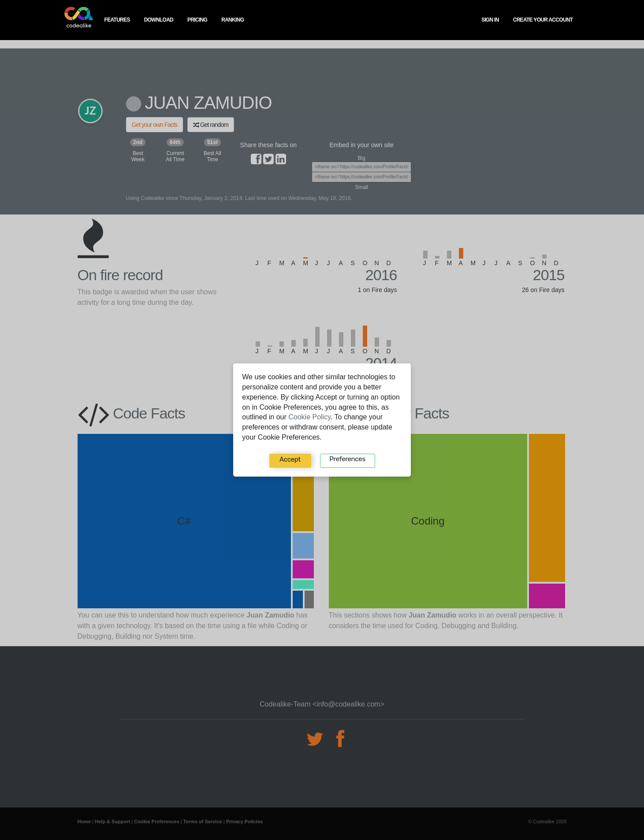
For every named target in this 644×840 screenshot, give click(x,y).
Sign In (490, 20)
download (159, 20)
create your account (543, 20)
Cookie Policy (309, 417)
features (117, 20)
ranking (233, 20)
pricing (197, 20)
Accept (290, 459)
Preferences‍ (347, 459)
